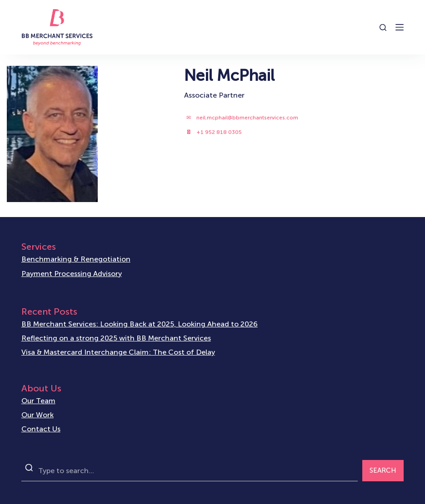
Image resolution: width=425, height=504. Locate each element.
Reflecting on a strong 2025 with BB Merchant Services (116, 338)
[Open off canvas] (400, 27)
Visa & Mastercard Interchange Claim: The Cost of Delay (118, 352)
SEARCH (383, 470)
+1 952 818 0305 (219, 132)
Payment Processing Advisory (72, 274)
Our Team (38, 401)
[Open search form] (383, 27)
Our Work (37, 415)
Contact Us (41, 429)
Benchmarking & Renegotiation (76, 259)
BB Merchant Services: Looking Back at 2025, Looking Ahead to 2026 (140, 324)
